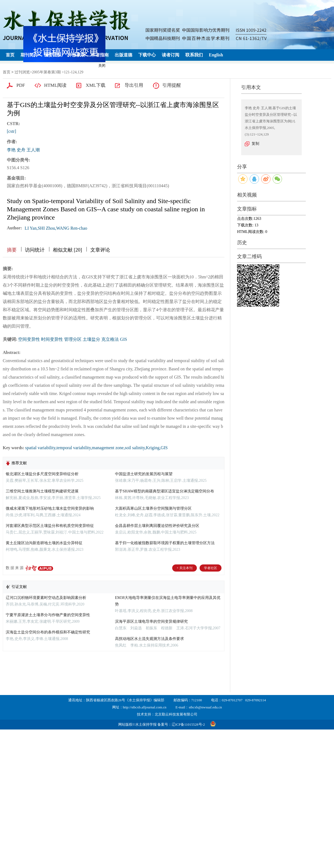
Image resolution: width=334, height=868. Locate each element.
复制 (255, 144)
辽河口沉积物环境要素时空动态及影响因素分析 (46, 598)
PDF (21, 85)
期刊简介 (29, 55)
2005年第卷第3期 (46, 72)
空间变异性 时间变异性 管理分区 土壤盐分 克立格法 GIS (73, 339)
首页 (10, 55)
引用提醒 (172, 85)
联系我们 (194, 55)
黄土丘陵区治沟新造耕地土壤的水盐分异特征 (44, 543)
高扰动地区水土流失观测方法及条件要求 (149, 639)
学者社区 (211, 568)
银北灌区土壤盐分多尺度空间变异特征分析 (42, 474)
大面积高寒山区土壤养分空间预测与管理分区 (153, 508)
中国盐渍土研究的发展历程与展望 (144, 474)
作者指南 (100, 55)
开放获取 (76, 55)
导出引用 (134, 85)
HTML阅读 (55, 85)
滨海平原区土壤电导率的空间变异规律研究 (151, 622)
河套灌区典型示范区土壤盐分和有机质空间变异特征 (50, 526)
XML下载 (96, 85)
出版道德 (123, 55)
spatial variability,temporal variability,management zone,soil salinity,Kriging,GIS (97, 448)
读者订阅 (171, 55)
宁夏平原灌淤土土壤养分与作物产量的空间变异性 (48, 615)
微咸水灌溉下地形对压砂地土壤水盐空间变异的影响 (50, 508)
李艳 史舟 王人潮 (23, 150)
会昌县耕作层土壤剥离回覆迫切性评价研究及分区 (157, 526)
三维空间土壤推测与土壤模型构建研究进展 (42, 491)
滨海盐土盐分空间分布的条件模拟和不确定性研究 (48, 632)
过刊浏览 (22, 72)
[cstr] (11, 131)
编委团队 (53, 55)
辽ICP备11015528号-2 (188, 724)
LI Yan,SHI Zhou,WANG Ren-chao (56, 228)
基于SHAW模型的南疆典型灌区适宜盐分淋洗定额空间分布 (165, 491)
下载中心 (147, 55)
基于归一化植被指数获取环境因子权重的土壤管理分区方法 (165, 543)
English (216, 55)
